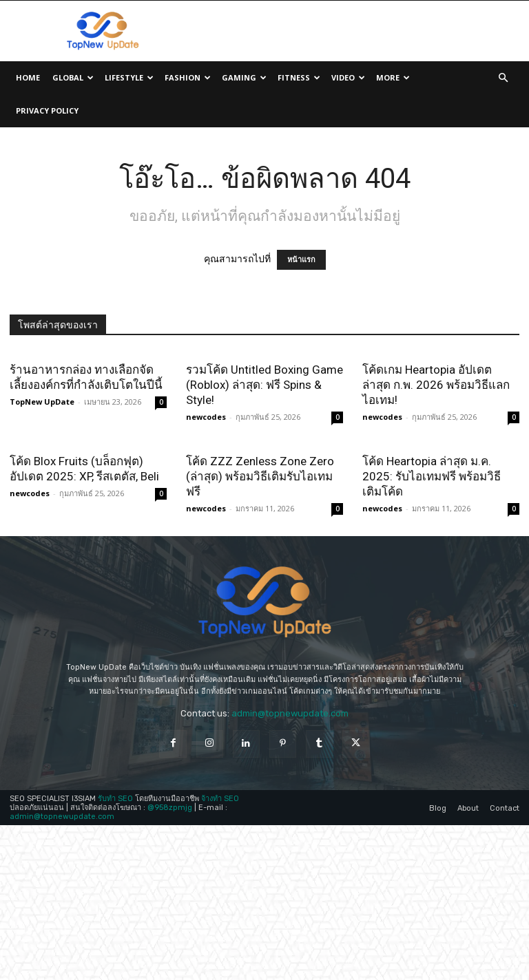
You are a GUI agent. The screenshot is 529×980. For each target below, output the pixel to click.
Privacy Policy (47, 110)
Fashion (188, 77)
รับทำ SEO (115, 876)
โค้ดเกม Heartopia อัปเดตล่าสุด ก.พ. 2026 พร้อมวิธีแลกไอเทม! (436, 385)
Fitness (299, 77)
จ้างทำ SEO (220, 876)
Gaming (244, 77)
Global (73, 77)
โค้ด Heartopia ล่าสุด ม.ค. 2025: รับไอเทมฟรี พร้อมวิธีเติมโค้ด (432, 554)
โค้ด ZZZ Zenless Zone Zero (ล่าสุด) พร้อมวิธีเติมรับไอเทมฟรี (260, 476)
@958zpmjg (170, 885)
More (393, 77)
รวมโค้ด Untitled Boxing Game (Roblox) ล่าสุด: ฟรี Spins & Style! (264, 385)
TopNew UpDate (42, 402)
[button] (503, 78)
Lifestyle (129, 77)
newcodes (206, 417)
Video (348, 77)
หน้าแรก (301, 260)
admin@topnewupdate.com (290, 790)
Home (28, 77)
